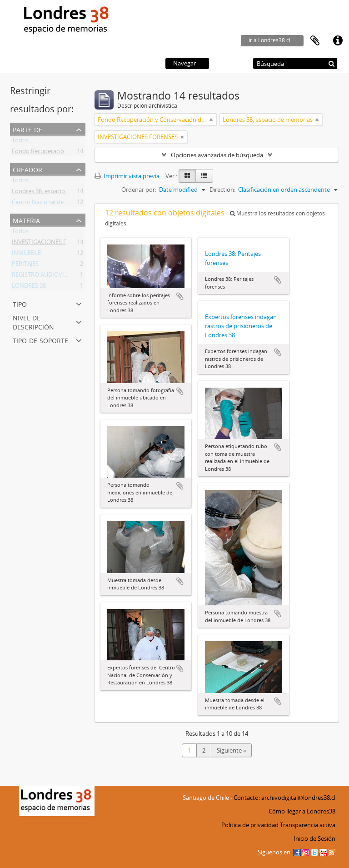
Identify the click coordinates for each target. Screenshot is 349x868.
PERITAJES (25, 265)
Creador (27, 169)
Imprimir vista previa (127, 176)
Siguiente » (231, 750)
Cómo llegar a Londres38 (302, 811)
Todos (20, 142)
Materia (26, 220)
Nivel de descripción (33, 322)
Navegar (184, 63)
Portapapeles (315, 41)
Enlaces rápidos (338, 41)
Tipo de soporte (40, 340)
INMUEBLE (26, 254)
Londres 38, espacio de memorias (57, 193)
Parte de (27, 129)
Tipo (20, 303)
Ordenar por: (139, 190)
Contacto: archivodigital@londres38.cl (284, 798)
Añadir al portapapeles (180, 296)
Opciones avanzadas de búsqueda (217, 155)
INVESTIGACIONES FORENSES (52, 244)
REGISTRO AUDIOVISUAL (45, 276)
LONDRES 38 (29, 287)
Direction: (222, 190)
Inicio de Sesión (314, 838)
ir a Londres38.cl (269, 40)
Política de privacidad (250, 825)
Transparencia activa (308, 825)
